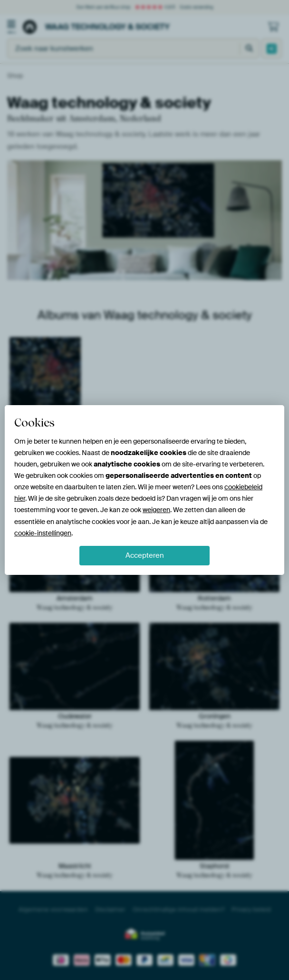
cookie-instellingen (43, 533)
